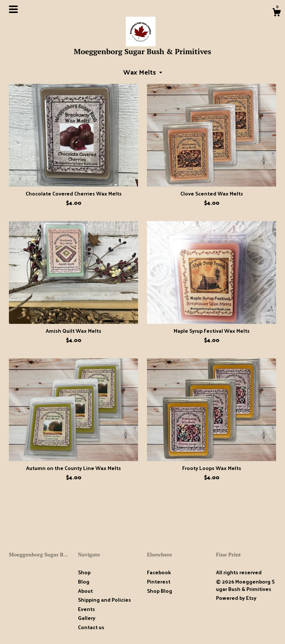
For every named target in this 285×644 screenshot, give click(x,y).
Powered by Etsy (236, 598)
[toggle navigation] (13, 9)
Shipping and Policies (104, 600)
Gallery (87, 618)
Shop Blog (160, 591)
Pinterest (159, 581)
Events (86, 609)
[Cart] (276, 13)
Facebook (159, 572)
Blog (84, 581)
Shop (84, 572)
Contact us (91, 627)
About (85, 591)
